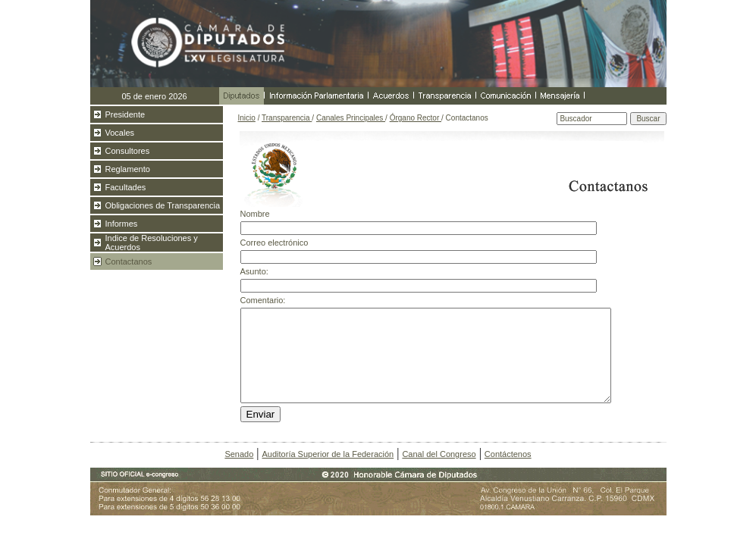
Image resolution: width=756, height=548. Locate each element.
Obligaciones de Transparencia (163, 205)
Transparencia (287, 118)
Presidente (125, 114)
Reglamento (128, 169)
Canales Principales (351, 118)
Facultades (126, 187)
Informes (122, 224)
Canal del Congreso (439, 454)
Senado (239, 454)
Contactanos (129, 261)
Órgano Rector (416, 118)
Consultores (128, 151)
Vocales (120, 133)
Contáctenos (508, 454)
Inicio (247, 118)
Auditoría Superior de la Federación (328, 454)
